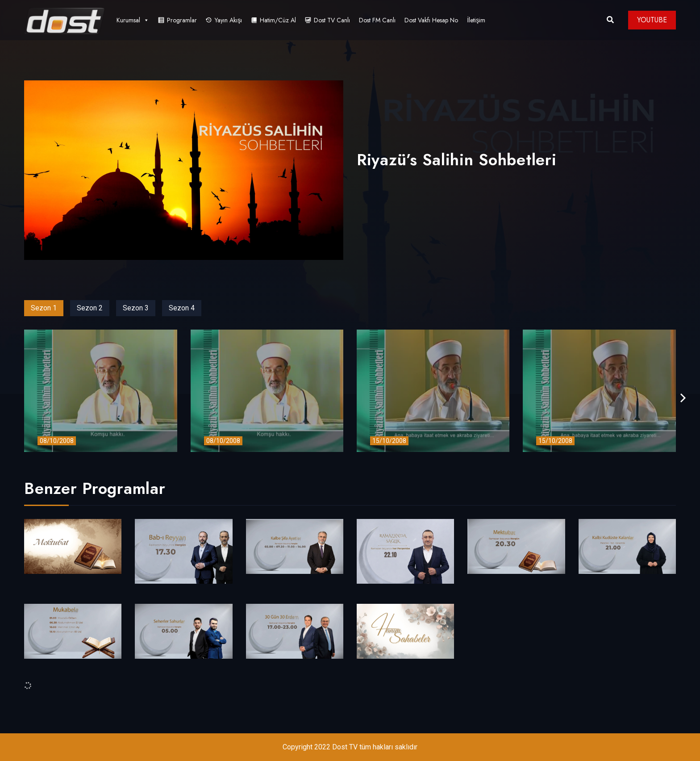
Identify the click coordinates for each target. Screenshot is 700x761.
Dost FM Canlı (377, 20)
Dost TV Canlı (332, 20)
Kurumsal (133, 20)
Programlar (182, 20)
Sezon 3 (136, 308)
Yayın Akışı (228, 20)
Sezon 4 (182, 308)
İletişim (476, 20)
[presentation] (683, 398)
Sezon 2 (90, 308)
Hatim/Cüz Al (278, 20)
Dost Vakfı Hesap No (431, 20)
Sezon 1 (44, 308)
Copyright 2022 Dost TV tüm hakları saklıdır (350, 747)
